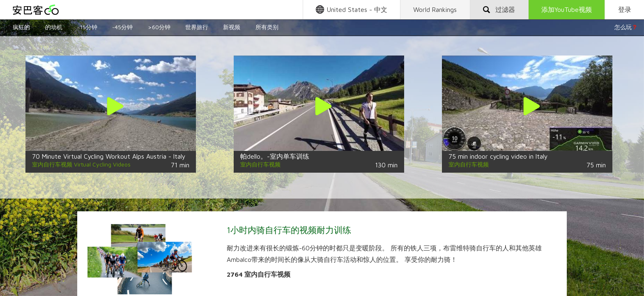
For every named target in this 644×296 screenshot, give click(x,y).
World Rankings (435, 9)
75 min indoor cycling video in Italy (498, 156)
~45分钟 (122, 27)
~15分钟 (87, 27)
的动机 (54, 27)
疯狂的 (21, 27)
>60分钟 (159, 27)
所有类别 (267, 27)
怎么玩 (626, 27)
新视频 (232, 27)
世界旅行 (197, 27)
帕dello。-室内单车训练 (275, 156)
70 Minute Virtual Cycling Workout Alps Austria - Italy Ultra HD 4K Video (136, 156)
